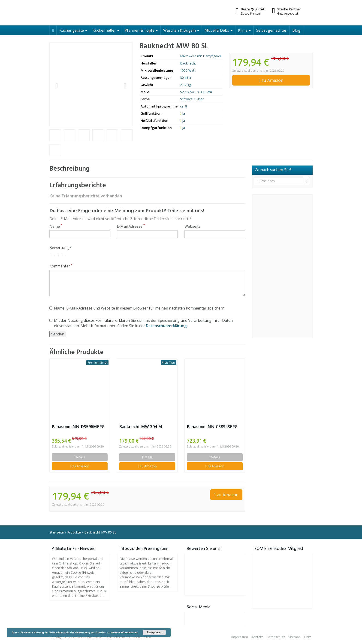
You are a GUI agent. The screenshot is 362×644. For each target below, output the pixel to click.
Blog (296, 30)
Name (56, 226)
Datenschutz (276, 637)
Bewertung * (61, 248)
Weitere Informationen (124, 632)
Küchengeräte (73, 30)
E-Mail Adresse (131, 226)
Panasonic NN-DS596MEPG (78, 426)
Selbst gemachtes (271, 30)
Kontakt (257, 637)
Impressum (240, 637)
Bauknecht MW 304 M (141, 426)
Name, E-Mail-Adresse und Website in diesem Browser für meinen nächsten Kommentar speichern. (137, 308)
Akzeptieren (154, 632)
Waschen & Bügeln (181, 30)
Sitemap (294, 637)
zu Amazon (271, 80)
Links (308, 637)
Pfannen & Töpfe (141, 30)
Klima (244, 30)
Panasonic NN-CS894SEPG (212, 426)
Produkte (74, 532)
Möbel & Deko (219, 30)
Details (80, 457)
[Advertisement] (282, 266)
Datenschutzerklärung (166, 326)
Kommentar (61, 266)
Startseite (57, 532)
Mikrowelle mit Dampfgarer (201, 56)
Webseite (193, 226)
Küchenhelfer (106, 30)
